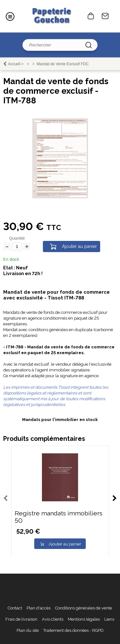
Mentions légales (84, 619)
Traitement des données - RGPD (73, 630)
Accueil (14, 64)
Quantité (17, 238)
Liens (109, 619)
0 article (91, 16)
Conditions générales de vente (84, 608)
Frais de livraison (21, 619)
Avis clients (53, 619)
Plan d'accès (39, 608)
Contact (105, 16)
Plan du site (28, 630)
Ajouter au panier (80, 246)
